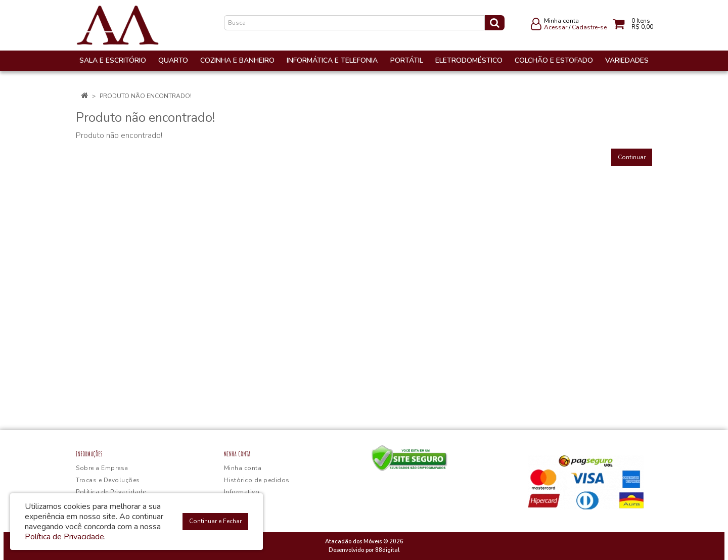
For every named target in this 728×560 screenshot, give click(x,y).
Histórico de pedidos (257, 480)
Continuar (632, 157)
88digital (387, 550)
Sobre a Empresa (102, 468)
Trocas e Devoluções (108, 480)
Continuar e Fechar (215, 521)
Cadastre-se (589, 27)
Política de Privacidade (111, 492)
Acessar (556, 27)
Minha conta (243, 468)
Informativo (242, 492)
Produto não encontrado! (146, 96)
